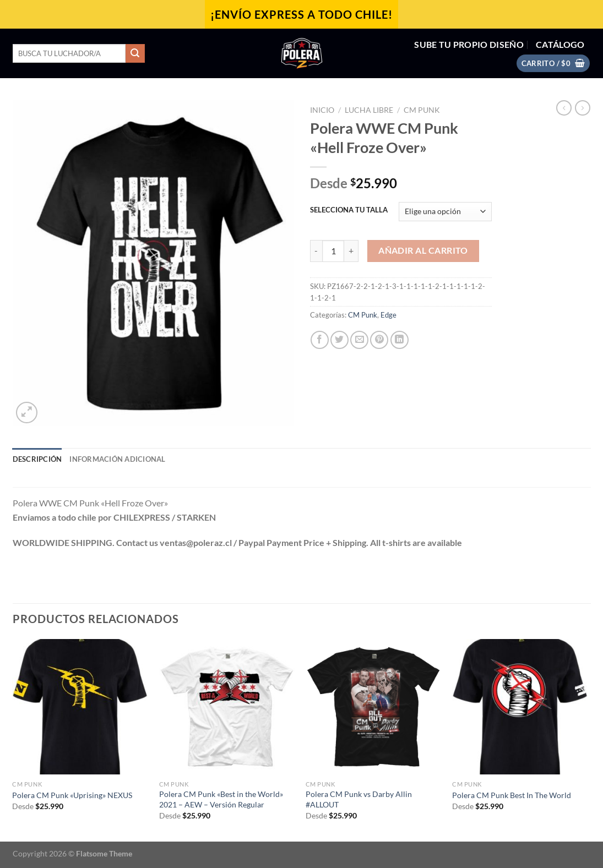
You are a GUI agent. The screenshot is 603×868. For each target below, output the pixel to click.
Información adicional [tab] (117, 459)
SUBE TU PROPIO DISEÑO (469, 44)
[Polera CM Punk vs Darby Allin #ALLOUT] (374, 707)
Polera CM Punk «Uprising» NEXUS (72, 795)
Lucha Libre (369, 110)
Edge (389, 315)
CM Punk (422, 110)
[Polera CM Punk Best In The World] (520, 707)
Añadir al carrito (423, 250)
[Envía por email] (359, 340)
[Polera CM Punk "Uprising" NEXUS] (80, 707)
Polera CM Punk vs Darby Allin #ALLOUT (359, 799)
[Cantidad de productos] (333, 251)
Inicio (322, 110)
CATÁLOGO (560, 44)
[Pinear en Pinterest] (379, 340)
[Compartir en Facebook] (320, 340)
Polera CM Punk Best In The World (512, 795)
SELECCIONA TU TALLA (349, 210)
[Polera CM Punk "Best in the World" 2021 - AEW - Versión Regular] (227, 707)
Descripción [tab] (37, 459)
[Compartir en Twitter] (339, 340)
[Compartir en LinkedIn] (400, 340)
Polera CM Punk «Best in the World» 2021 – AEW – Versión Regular (221, 799)
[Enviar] (135, 53)
